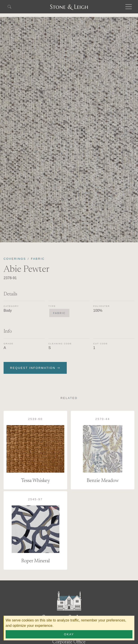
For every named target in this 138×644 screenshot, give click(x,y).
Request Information (35, 368)
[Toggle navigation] (129, 7)
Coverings (15, 259)
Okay (69, 634)
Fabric (38, 259)
